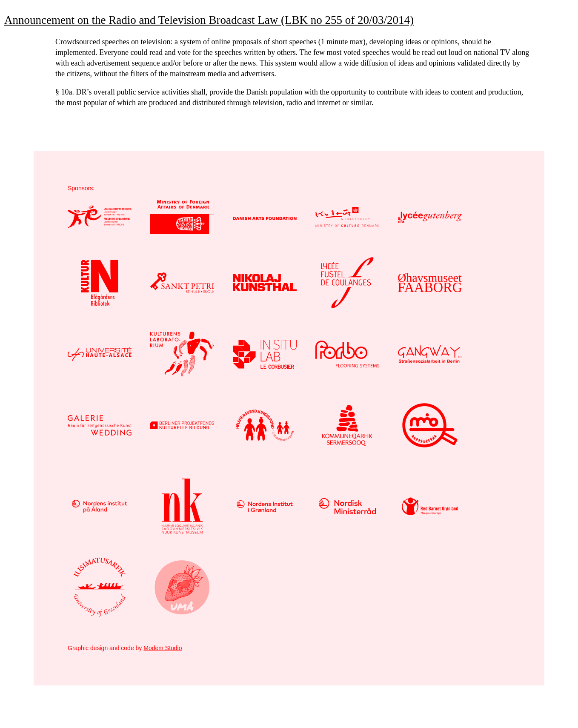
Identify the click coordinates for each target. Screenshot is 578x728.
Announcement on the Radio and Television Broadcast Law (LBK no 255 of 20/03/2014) (209, 20)
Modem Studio (163, 648)
